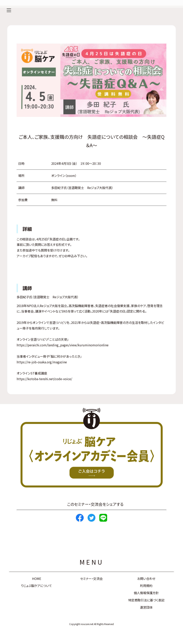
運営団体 (146, 607)
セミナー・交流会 (91, 579)
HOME (37, 579)
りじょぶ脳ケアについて (36, 586)
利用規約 (146, 586)
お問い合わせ (146, 579)
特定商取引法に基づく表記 (146, 600)
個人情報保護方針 (146, 593)
